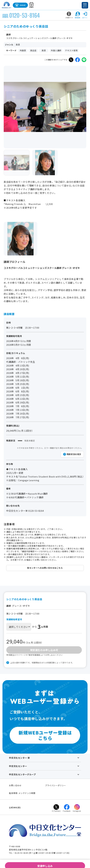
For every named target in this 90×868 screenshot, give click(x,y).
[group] (17, 163)
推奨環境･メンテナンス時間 (22, 793)
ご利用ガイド (69, 15)
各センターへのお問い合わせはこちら (45, 568)
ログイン (85, 15)
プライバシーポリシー (55, 785)
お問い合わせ (15, 785)
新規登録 (78, 15)
